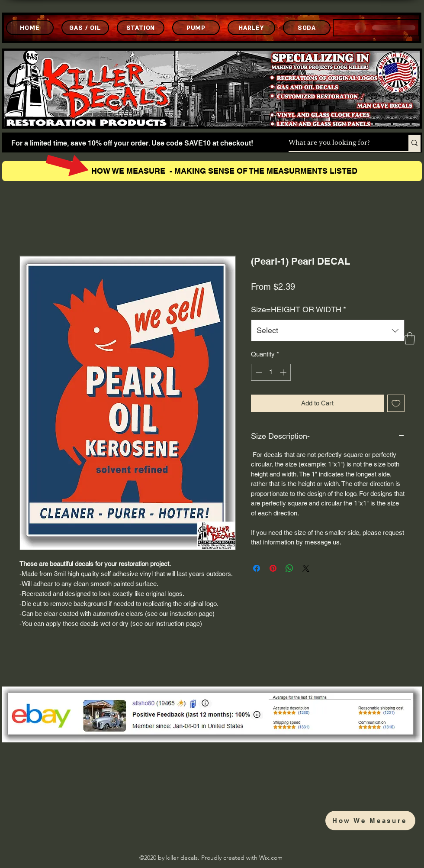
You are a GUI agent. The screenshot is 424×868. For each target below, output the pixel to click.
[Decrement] (258, 372)
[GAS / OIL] (85, 28)
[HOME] (30, 28)
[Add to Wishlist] (396, 403)
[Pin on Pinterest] (273, 568)
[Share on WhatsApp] (289, 568)
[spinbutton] (271, 372)
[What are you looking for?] (339, 143)
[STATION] (141, 28)
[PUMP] (196, 28)
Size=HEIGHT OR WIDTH (299, 309)
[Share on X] (306, 568)
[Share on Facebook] (257, 568)
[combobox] (328, 330)
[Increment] (284, 372)
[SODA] (307, 28)
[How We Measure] (370, 821)
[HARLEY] (251, 28)
